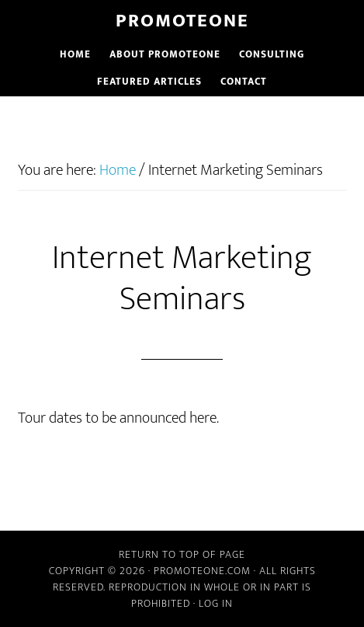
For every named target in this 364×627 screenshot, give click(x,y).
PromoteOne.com (202, 571)
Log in (216, 603)
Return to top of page (182, 554)
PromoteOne (182, 21)
